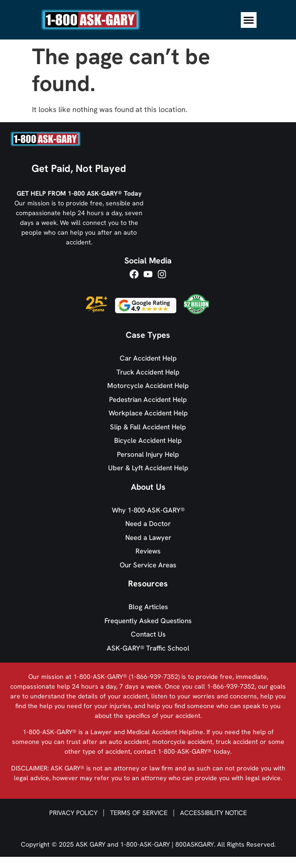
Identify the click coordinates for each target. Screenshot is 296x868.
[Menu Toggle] (249, 20)
